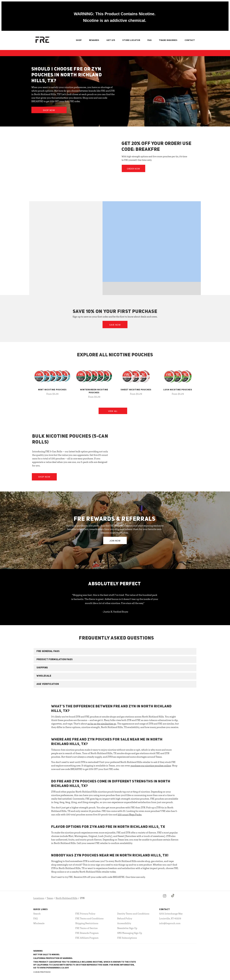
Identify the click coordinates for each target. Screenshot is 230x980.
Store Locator (131, 40)
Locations (39, 898)
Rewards (94, 40)
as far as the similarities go (102, 724)
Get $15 (111, 40)
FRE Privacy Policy (85, 914)
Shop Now (49, 110)
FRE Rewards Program (87, 933)
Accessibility (124, 923)
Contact (190, 40)
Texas (50, 898)
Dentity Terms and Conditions (133, 914)
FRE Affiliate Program (87, 938)
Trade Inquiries (168, 40)
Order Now (133, 169)
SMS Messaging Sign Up (130, 933)
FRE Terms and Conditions (89, 918)
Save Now (115, 325)
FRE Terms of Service (86, 928)
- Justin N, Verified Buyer (115, 612)
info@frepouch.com (170, 923)
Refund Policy (125, 918)
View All (113, 411)
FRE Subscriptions (127, 938)
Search (37, 914)
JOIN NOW (115, 541)
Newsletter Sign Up (127, 928)
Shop (79, 40)
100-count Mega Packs (130, 815)
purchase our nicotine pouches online (151, 766)
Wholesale (39, 923)
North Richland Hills (67, 898)
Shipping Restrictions (87, 923)
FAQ (150, 40)
